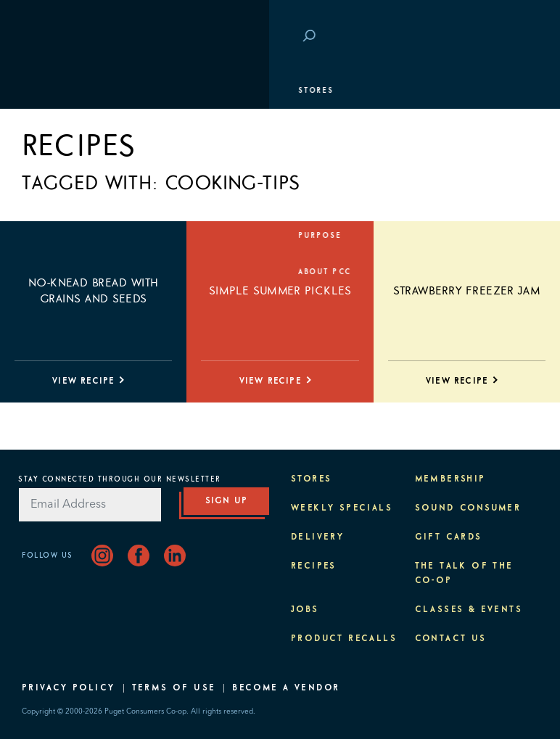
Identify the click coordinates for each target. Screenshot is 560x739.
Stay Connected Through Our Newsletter (120, 479)
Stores (47, 91)
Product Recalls (344, 639)
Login (516, 37)
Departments (62, 127)
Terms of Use (174, 688)
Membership (60, 163)
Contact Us (451, 639)
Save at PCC (457, 37)
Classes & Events (74, 199)
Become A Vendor (286, 688)
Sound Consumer (468, 508)
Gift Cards (449, 537)
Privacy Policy (69, 688)
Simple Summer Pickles (280, 291)
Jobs (305, 610)
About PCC (55, 272)
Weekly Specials (342, 508)
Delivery (317, 537)
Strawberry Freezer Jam (467, 291)
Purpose (51, 236)
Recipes (314, 566)
